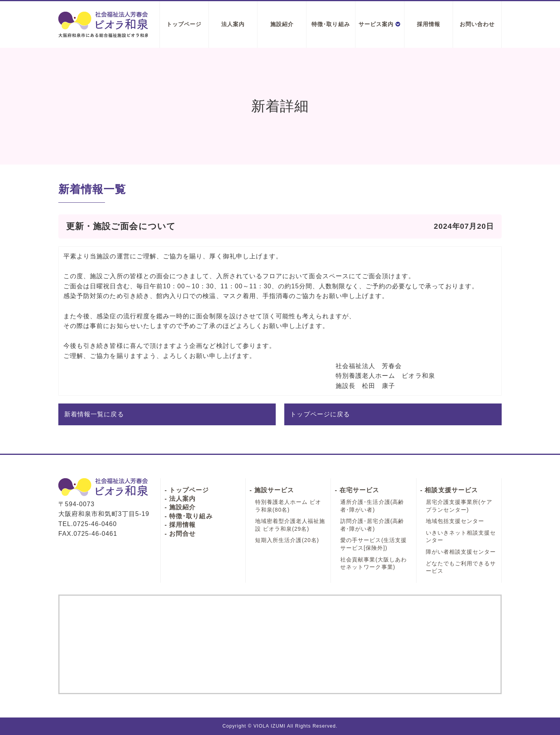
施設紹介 (282, 24)
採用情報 (429, 24)
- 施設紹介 (180, 507)
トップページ (184, 24)
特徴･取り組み (331, 24)
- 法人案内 (180, 499)
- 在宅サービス (357, 490)
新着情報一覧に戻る (94, 414)
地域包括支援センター (455, 521)
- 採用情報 (180, 525)
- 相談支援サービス (449, 490)
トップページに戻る (320, 414)
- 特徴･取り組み (188, 516)
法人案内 (233, 24)
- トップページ (187, 490)
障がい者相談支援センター (461, 552)
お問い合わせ (477, 24)
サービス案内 (380, 24)
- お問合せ (180, 534)
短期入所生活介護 (287, 540)
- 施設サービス (272, 490)
